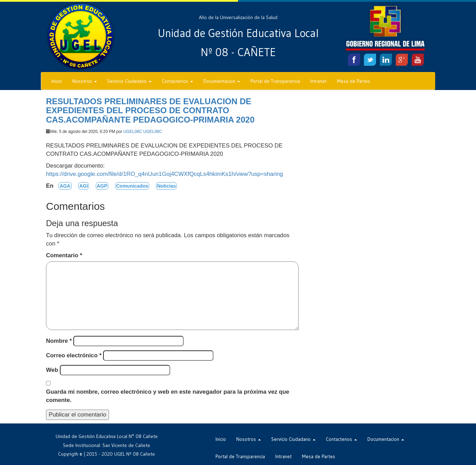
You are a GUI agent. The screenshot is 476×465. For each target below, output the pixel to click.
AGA (65, 186)
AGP (102, 186)
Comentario (64, 255)
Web (52, 370)
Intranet (318, 81)
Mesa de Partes (354, 81)
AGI (84, 186)
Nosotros (85, 81)
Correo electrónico (74, 355)
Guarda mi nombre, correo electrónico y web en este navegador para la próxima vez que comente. (168, 396)
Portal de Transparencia (275, 81)
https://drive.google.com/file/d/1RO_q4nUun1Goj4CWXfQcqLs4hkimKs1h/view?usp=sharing (164, 174)
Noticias (166, 186)
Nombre (59, 341)
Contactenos (177, 81)
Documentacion (222, 81)
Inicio (57, 81)
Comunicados (132, 186)
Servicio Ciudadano (129, 81)
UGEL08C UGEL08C (143, 132)
